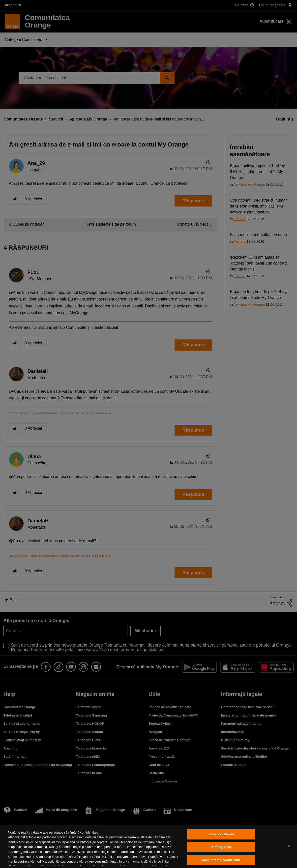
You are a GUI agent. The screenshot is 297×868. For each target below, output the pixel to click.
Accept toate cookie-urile (221, 860)
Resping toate (221, 847)
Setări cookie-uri (221, 834)
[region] (148, 847)
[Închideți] (289, 846)
